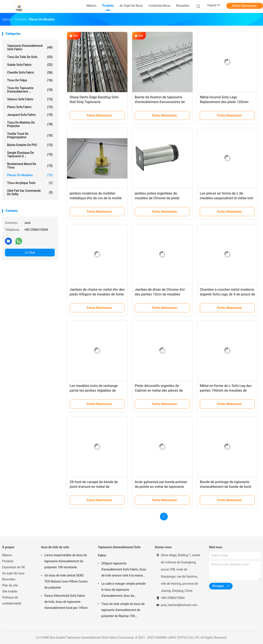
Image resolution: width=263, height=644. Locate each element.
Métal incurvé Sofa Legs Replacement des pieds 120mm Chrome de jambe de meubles (224, 102)
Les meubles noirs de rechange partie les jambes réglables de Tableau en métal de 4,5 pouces (94, 390)
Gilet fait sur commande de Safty (30, 192)
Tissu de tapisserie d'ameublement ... (30, 90)
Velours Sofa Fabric (30, 99)
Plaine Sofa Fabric (30, 107)
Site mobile (10, 591)
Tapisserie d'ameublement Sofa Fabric (30, 47)
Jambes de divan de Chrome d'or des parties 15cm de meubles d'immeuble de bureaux (160, 294)
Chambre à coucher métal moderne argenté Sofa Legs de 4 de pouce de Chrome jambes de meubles (227, 294)
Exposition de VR (13, 567)
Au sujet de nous (13, 573)
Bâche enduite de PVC (30, 145)
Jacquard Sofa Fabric (30, 115)
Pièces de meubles (30, 175)
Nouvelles (9, 579)
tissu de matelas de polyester (30, 124)
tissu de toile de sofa (30, 57)
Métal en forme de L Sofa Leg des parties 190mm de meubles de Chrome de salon (226, 390)
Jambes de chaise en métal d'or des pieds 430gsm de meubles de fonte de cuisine (97, 294)
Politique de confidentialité (12, 600)
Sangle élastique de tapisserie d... (30, 154)
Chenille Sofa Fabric (30, 72)
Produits (8, 561)
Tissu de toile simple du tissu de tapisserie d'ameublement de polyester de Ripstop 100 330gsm (123, 611)
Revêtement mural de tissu (30, 166)
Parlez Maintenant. (245, 6)
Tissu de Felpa (30, 80)
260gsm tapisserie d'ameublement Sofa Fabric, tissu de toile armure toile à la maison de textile (124, 570)
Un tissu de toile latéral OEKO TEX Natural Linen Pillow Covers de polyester (66, 581)
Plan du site (10, 585)
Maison (7, 555)
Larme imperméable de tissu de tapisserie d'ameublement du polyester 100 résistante (66, 561)
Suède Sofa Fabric (30, 65)
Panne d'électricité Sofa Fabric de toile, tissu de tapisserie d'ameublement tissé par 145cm (66, 602)
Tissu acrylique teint (30, 183)
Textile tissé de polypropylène (30, 135)
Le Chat (30, 253)
